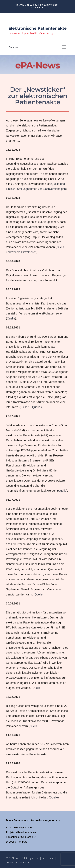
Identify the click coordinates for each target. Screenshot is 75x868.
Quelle (11, 319)
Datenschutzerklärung (18, 863)
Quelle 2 (37, 407)
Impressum (48, 858)
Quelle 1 (25, 407)
